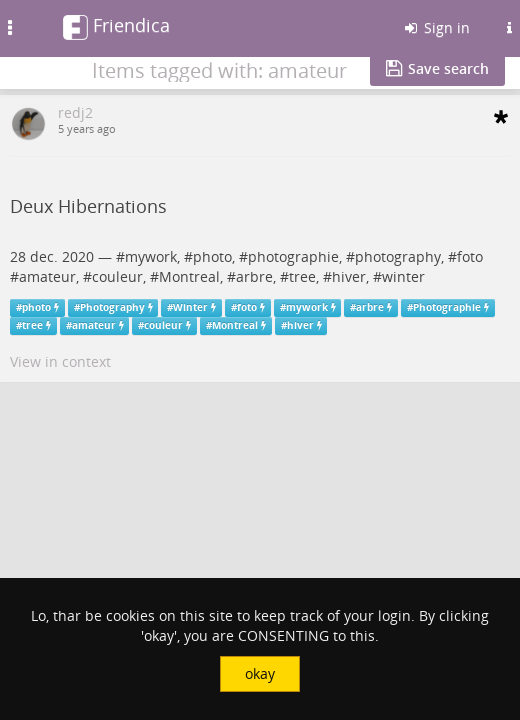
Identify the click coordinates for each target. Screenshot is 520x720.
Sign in (436, 27)
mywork (151, 256)
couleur (117, 276)
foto (470, 256)
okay (260, 673)
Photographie (447, 307)
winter (403, 276)
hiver (349, 276)
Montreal (189, 276)
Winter (190, 307)
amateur (47, 276)
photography (398, 256)
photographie (293, 256)
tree (302, 276)
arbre (254, 276)
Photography (112, 307)
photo (212, 256)
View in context (60, 361)
